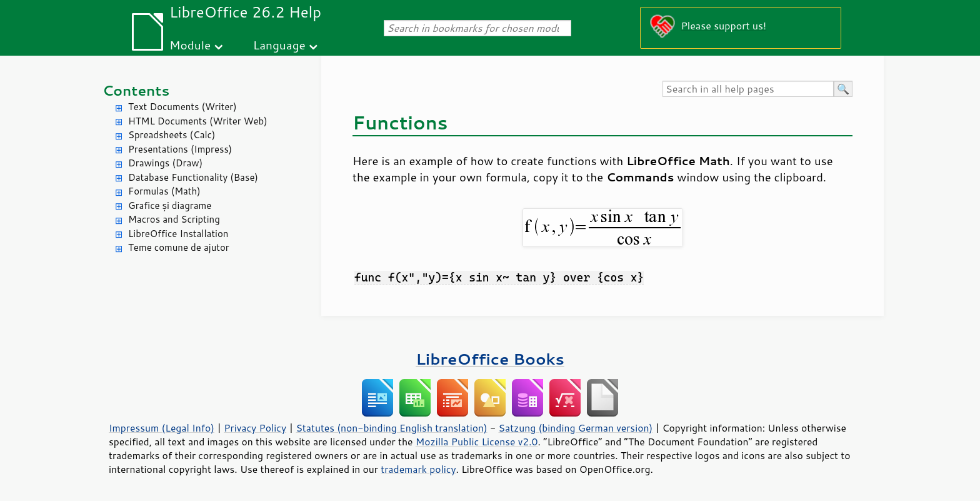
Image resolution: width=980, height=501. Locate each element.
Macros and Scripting (174, 219)
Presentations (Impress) (180, 149)
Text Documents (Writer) (182, 107)
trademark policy (418, 469)
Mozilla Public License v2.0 (477, 442)
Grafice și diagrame (170, 205)
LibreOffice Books (490, 359)
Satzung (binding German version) (576, 428)
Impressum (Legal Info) (162, 428)
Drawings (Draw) (165, 163)
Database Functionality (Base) (193, 177)
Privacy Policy (255, 428)
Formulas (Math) (164, 191)
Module (190, 45)
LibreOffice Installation (178, 234)
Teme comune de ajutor (179, 247)
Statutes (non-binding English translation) (391, 428)
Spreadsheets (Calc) (172, 135)
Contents (136, 90)
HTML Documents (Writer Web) (198, 121)
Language (279, 45)
